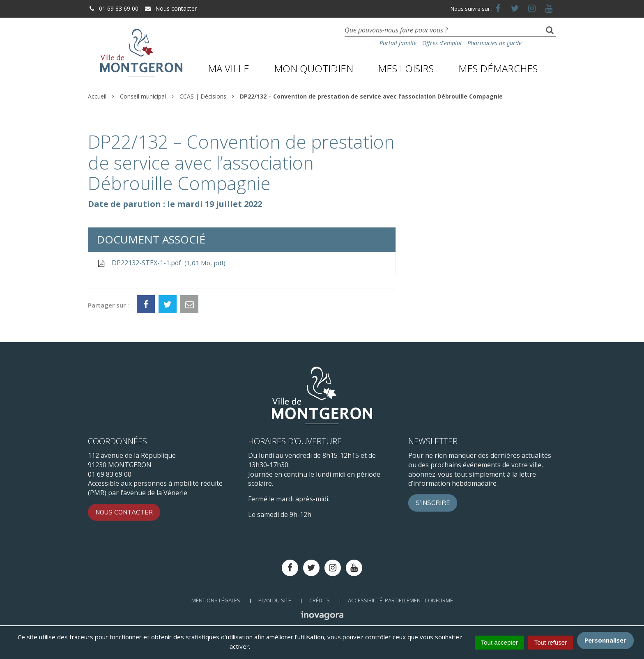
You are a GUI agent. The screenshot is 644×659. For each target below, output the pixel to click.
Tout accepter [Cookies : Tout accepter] (499, 642)
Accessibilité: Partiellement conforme (400, 600)
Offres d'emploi (442, 43)
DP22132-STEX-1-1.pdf (161, 263)
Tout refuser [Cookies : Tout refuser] (551, 642)
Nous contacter (170, 8)
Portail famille (398, 43)
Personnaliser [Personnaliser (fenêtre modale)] (605, 640)
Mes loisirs (406, 68)
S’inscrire (433, 503)
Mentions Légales (216, 600)
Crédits (320, 600)
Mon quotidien (314, 68)
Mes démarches (498, 68)
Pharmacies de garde (494, 43)
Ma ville (229, 68)
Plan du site (275, 600)
